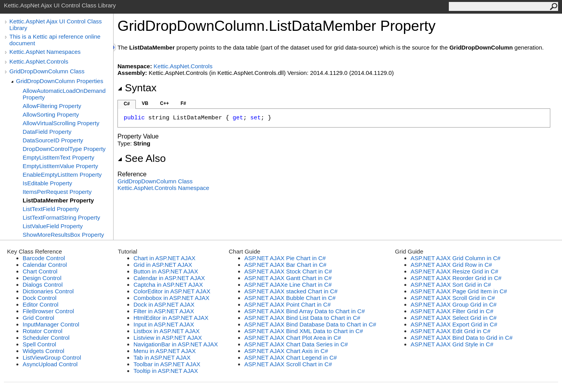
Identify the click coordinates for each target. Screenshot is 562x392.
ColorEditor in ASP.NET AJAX (172, 291)
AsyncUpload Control (50, 364)
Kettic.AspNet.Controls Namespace (163, 188)
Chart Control (40, 271)
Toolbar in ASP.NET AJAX (167, 364)
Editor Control (41, 304)
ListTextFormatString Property (61, 217)
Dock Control (40, 298)
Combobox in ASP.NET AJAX (172, 298)
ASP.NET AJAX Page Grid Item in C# (459, 291)
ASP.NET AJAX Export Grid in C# (454, 324)
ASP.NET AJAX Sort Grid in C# (451, 285)
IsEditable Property (47, 183)
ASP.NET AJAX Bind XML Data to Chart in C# (304, 331)
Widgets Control (44, 351)
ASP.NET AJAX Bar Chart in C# (285, 265)
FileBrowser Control (48, 311)
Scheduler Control (46, 338)
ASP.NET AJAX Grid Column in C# (455, 258)
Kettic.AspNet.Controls (39, 61)
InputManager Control (51, 324)
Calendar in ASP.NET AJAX (169, 278)
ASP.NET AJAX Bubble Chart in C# (290, 298)
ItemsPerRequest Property (57, 192)
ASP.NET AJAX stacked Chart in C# (291, 291)
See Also (142, 158)
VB (145, 103)
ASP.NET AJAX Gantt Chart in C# (288, 278)
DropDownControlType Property (64, 149)
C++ (165, 103)
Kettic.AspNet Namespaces (45, 52)
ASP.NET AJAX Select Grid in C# (454, 318)
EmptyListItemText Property (58, 157)
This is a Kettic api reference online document (55, 40)
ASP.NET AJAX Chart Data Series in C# (296, 344)
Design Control (42, 278)
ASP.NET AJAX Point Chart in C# (287, 304)
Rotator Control (43, 331)
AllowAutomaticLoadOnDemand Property (64, 94)
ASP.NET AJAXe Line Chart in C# (288, 285)
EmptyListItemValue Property (60, 166)
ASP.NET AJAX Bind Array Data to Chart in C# (305, 311)
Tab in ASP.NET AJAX (162, 357)
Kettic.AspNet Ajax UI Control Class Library (56, 25)
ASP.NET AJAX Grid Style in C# (452, 344)
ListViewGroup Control (52, 357)
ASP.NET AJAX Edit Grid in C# (451, 331)
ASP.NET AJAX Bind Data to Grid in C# (462, 338)
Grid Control (38, 318)
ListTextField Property (51, 209)
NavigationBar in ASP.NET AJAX (176, 344)
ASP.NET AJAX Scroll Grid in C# (453, 298)
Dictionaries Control (48, 291)
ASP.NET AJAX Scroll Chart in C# (288, 364)
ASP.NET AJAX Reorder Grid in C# (456, 278)
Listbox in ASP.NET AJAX (167, 331)
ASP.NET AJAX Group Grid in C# (454, 304)
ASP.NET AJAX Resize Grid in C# (454, 271)
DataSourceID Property (53, 140)
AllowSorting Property (51, 114)
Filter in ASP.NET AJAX (164, 311)
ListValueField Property (53, 226)
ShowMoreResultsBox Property (63, 235)
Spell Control (39, 344)
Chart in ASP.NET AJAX (165, 258)
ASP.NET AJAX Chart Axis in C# (286, 351)
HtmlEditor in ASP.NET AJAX (171, 318)
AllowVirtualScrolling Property (61, 123)
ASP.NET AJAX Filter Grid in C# (452, 311)
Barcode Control (44, 258)
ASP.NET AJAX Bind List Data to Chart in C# (302, 318)
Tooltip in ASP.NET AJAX (166, 371)
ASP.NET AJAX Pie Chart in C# (285, 258)
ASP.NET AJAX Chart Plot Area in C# (293, 338)
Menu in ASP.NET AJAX (165, 351)
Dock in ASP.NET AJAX (164, 304)
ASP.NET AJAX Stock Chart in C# (288, 271)
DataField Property (47, 132)
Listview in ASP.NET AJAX (168, 338)
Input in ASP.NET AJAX (164, 324)
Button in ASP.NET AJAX (166, 271)
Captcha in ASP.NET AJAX (168, 285)
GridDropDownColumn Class (47, 71)
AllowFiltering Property (52, 106)
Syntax (137, 88)
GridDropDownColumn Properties (60, 81)
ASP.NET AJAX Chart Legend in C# (291, 357)
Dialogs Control (43, 285)
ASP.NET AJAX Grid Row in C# (451, 265)
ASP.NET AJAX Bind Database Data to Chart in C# (310, 324)
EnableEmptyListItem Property (62, 175)
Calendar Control (45, 265)
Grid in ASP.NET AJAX (163, 265)
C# (127, 104)
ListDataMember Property (58, 200)
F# (183, 103)
